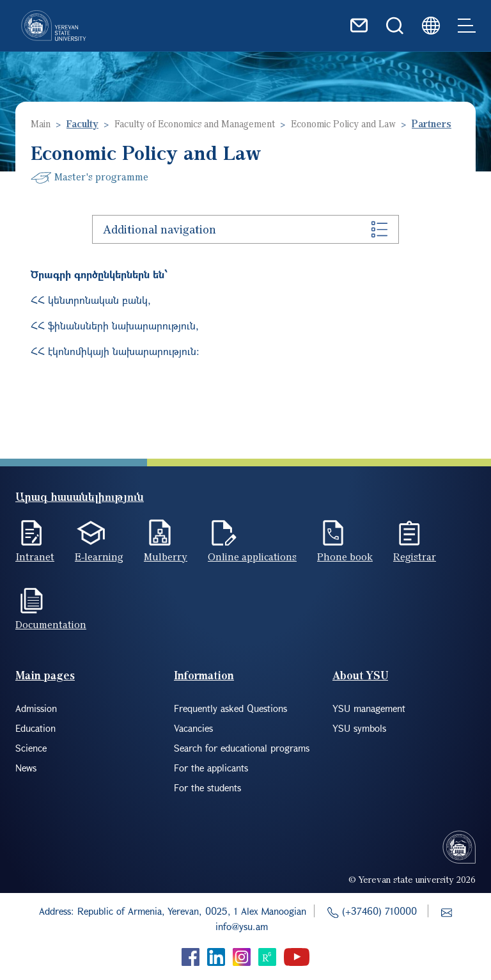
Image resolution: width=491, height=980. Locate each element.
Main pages (45, 675)
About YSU (360, 675)
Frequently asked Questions (230, 708)
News (26, 768)
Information (204, 675)
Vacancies (193, 728)
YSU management (369, 708)
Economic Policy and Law (343, 123)
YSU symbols (359, 728)
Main (41, 123)
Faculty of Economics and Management (195, 123)
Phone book (345, 557)
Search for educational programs (242, 748)
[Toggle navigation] (467, 26)
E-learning (99, 557)
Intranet (35, 557)
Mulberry (166, 557)
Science (31, 748)
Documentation (51, 624)
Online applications (252, 557)
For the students (207, 787)
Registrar (415, 557)
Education (35, 728)
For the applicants (211, 768)
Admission (36, 708)
